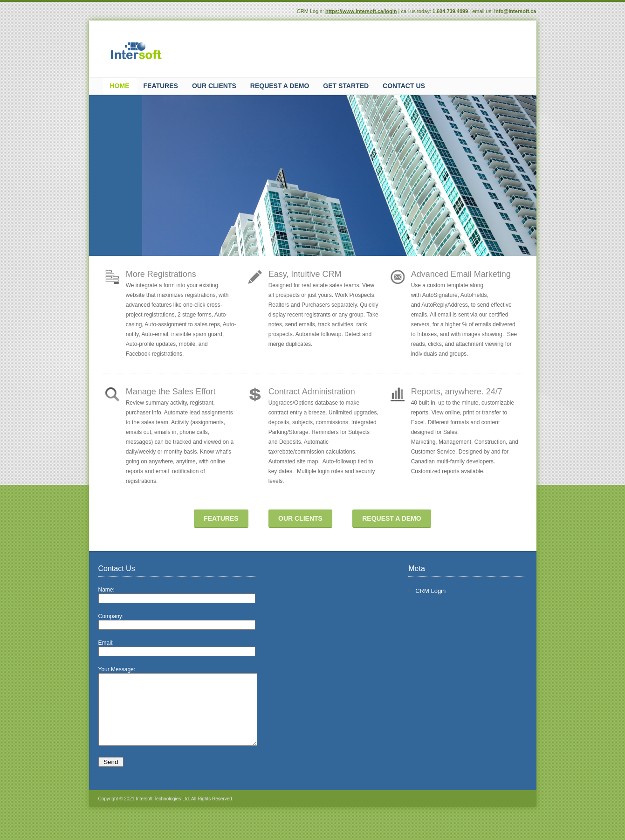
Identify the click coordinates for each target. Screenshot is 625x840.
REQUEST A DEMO (392, 518)
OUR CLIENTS (300, 518)
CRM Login (438, 591)
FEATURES (221, 518)
